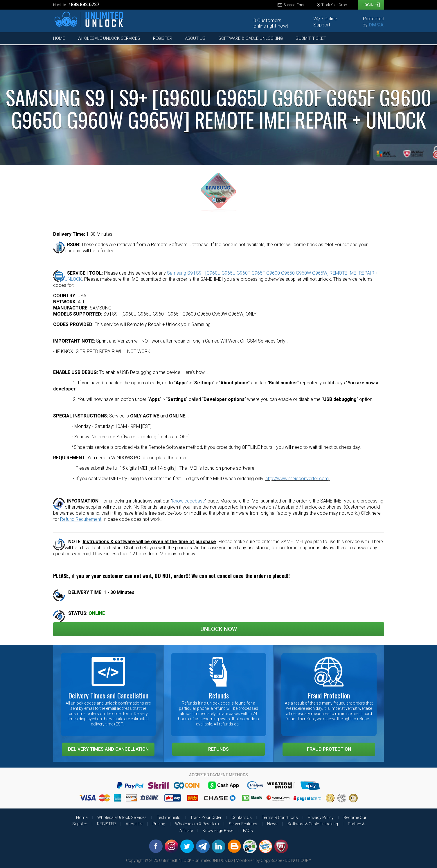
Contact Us (242, 817)
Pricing (159, 824)
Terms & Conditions (280, 817)
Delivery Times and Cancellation (108, 749)
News (272, 824)
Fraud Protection (329, 749)
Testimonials (168, 817)
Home (59, 38)
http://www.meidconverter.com (297, 479)
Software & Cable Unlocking (251, 38)
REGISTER (163, 38)
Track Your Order (206, 817)
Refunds (219, 749)
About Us (195, 38)
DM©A (376, 25)
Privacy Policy (321, 817)
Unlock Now (219, 629)
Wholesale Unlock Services (109, 38)
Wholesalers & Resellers (197, 824)
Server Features (243, 824)
